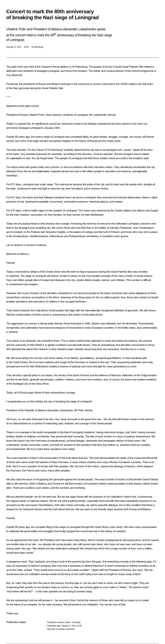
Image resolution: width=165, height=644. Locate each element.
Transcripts (76, 622)
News (68, 622)
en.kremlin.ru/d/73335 (65, 629)
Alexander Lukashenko (60, 410)
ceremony (84, 84)
